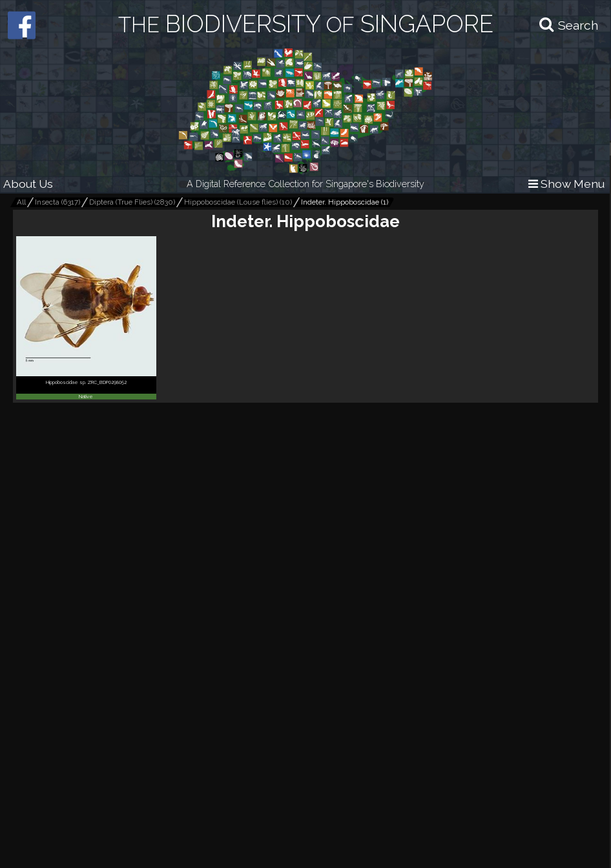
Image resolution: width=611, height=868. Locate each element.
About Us (28, 184)
